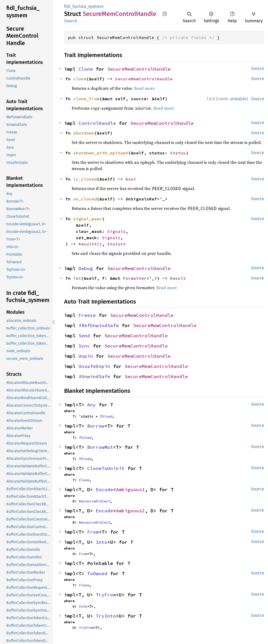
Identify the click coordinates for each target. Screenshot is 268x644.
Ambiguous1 (130, 489)
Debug (86, 268)
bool (131, 179)
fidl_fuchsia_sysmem (84, 6)
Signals (116, 231)
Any (91, 405)
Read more (144, 88)
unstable (238, 99)
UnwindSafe (96, 376)
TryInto (106, 616)
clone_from (86, 99)
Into (102, 542)
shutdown (84, 133)
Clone (86, 69)
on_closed (85, 199)
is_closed (85, 179)
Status (178, 153)
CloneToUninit (106, 468)
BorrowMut (100, 447)
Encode (104, 489)
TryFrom (106, 595)
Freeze (87, 315)
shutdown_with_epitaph (101, 153)
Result (86, 244)
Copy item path (165, 14)
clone (80, 79)
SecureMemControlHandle (139, 69)
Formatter (135, 278)
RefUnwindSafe (100, 325)
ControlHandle (97, 123)
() (99, 244)
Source (71, 21)
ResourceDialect (94, 501)
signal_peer (88, 219)
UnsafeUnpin (94, 366)
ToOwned (97, 573)
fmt (77, 278)
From (93, 532)
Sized (107, 416)
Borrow (96, 426)
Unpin (86, 356)
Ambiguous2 (130, 511)
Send (84, 336)
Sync (84, 346)
